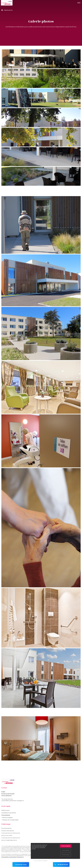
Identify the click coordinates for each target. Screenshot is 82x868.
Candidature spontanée (9, 813)
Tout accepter (66, 846)
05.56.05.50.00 (61, 864)
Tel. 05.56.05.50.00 (7, 799)
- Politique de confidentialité (10, 820)
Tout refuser (66, 850)
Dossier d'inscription (8, 831)
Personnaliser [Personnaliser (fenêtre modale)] (66, 855)
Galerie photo (8, 10)
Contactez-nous (21, 864)
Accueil (2, 10)
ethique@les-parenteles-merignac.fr (13, 857)
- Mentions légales (7, 817)
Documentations (6, 828)
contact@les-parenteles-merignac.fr (13, 801)
